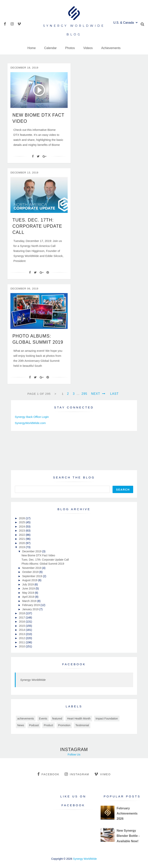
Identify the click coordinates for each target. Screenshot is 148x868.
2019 (22, 547)
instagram (77, 774)
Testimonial (82, 725)
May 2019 (28, 593)
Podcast (34, 725)
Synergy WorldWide (33, 680)
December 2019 (32, 551)
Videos (88, 48)
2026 (22, 518)
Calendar (50, 48)
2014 (22, 630)
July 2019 (28, 584)
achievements (26, 719)
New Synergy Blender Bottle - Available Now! (128, 836)
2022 (22, 535)
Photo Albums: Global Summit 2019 (43, 564)
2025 (22, 522)
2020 (22, 543)
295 (84, 394)
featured (57, 719)
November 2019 (32, 568)
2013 (22, 634)
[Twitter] (38, 156)
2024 (22, 527)
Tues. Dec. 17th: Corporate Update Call (37, 231)
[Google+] (44, 156)
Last (114, 394)
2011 (22, 642)
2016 (22, 622)
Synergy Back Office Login (32, 417)
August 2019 (30, 580)
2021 (22, 539)
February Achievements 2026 (127, 813)
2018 (22, 613)
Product (48, 725)
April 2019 (29, 597)
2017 (22, 618)
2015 (22, 626)
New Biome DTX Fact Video (38, 555)
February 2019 (31, 605)
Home (32, 48)
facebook (48, 774)
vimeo (102, 774)
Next (98, 394)
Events (43, 719)
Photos (70, 48)
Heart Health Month (79, 719)
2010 (22, 646)
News (21, 725)
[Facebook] (33, 156)
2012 (22, 638)
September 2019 (32, 576)
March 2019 (30, 601)
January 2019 (31, 609)
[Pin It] (48, 278)
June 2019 (29, 588)
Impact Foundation (107, 719)
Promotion (64, 725)
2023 (22, 531)
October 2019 (31, 572)
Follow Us (74, 754)
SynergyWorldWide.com (30, 423)
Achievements (111, 48)
